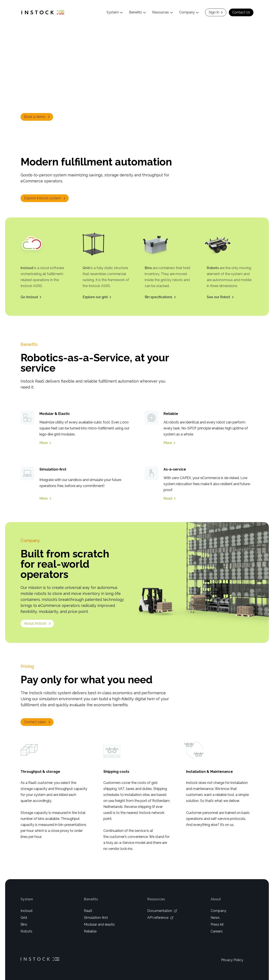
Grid (24, 917)
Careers (217, 931)
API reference (160, 917)
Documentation (162, 911)
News (215, 917)
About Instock (38, 623)
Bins (24, 924)
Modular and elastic (99, 924)
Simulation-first (96, 917)
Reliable (90, 931)
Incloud (26, 911)
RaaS (88, 911)
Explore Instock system (45, 198)
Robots (26, 931)
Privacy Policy (232, 960)
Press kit (217, 924)
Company (218, 911)
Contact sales (37, 722)
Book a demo (37, 117)
